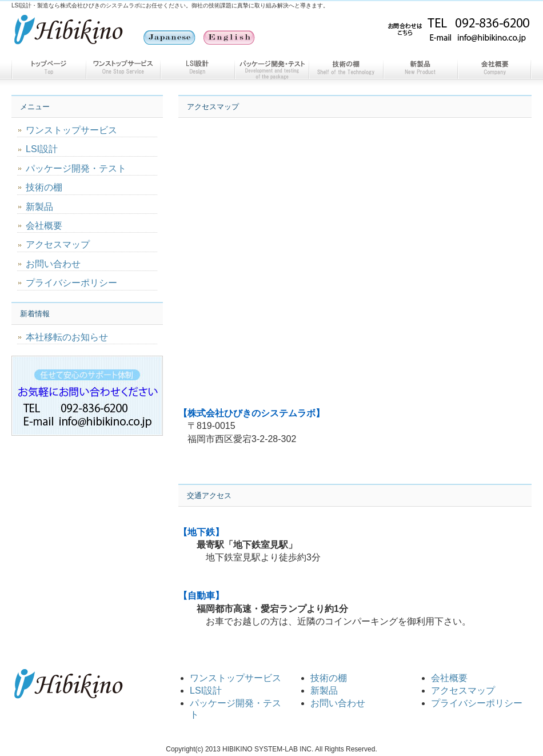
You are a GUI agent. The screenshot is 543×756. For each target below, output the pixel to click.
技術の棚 (346, 67)
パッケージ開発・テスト (271, 67)
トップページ (49, 67)
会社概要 (494, 67)
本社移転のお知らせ (67, 337)
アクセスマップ (58, 244)
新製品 (420, 67)
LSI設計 (197, 67)
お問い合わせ (53, 264)
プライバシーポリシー (71, 283)
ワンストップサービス (123, 67)
